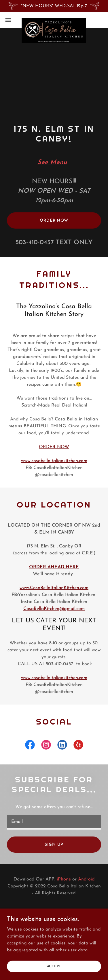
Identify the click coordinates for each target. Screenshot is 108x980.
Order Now (54, 221)
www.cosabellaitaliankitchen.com (54, 461)
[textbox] (54, 822)
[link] (54, 20)
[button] (10, 20)
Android (86, 879)
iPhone (64, 879)
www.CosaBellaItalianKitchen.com (54, 588)
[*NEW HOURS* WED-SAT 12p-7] (54, 6)
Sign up (54, 845)
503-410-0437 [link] (35, 243)
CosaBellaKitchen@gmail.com (54, 609)
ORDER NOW (54, 447)
